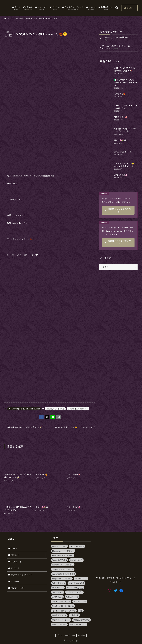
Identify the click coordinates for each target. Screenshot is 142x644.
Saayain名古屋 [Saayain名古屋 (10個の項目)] (76, 560)
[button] (41, 417)
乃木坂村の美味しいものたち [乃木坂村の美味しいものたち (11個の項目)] (64, 611)
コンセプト (15, 562)
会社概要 (81, 635)
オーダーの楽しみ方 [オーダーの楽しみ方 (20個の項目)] (75, 588)
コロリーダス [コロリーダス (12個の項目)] (58, 592)
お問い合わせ (16, 588)
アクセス (14, 568)
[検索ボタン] (117, 8)
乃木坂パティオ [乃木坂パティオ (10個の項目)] (72, 597)
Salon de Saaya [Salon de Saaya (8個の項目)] (59, 583)
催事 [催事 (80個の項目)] (81, 611)
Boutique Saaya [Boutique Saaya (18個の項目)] (77, 546)
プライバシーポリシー (66, 635)
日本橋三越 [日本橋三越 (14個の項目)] (74, 615)
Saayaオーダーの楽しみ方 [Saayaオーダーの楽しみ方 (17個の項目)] (63, 565)
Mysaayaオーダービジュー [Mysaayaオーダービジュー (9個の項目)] (63, 551)
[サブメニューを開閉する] (44, 555)
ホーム (12, 548)
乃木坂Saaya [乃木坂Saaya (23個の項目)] (57, 597)
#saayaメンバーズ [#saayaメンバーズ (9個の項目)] (59, 546)
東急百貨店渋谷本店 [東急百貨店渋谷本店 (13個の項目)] (81, 620)
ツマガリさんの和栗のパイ (78, 409)
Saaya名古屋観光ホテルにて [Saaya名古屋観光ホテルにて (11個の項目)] (64, 574)
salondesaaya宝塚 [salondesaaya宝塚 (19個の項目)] (76, 583)
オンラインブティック (20, 575)
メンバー (14, 581)
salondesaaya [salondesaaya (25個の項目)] (81, 578)
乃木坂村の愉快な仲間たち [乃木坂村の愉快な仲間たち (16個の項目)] (63, 606)
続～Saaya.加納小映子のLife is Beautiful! (24, 409)
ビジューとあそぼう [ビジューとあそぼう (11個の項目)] (74, 592)
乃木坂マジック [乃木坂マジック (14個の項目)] (80, 601)
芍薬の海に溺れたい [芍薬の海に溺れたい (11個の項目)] (78, 624)
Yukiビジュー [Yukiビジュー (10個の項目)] (58, 588)
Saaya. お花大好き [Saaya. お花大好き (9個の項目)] (60, 560)
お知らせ (27, 555)
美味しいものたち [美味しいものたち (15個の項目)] (59, 624)
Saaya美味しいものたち (55, 409)
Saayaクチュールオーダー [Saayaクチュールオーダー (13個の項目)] (63, 569)
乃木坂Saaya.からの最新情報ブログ (118, 39)
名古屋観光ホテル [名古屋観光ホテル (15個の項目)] (59, 615)
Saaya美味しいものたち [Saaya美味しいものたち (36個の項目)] (62, 578)
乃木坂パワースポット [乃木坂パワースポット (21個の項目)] (61, 601)
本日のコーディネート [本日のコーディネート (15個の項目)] (61, 620)
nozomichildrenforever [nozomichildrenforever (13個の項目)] (63, 555)
